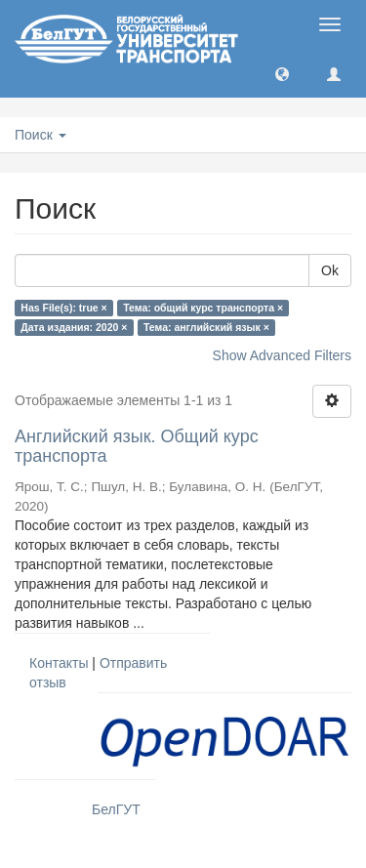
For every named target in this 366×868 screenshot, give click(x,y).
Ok (330, 270)
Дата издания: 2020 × (74, 327)
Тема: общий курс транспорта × (203, 308)
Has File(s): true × (63, 308)
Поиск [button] (41, 135)
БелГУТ (116, 809)
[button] (282, 73)
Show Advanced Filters (282, 355)
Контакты (59, 663)
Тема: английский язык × (206, 327)
